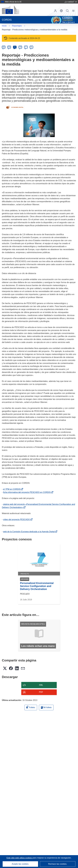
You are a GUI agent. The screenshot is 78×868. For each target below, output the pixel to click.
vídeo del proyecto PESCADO (17, 519)
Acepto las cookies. (20, 864)
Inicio (4, 26)
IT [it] (26, 47)
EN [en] (9, 47)
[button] (61, 11)
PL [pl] (31, 47)
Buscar (67, 11)
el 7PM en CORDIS (12, 489)
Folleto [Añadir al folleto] (31, 707)
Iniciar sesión (55, 11)
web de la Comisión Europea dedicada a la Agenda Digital (29, 532)
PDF (41, 692)
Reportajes (17, 26)
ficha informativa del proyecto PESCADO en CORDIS (27, 492)
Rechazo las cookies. (58, 864)
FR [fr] (20, 47)
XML (41, 685)
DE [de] (4, 47)
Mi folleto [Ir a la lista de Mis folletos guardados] (46, 707)
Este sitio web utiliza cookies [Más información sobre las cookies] (19, 858)
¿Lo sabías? (71, 2)
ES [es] (15, 47)
